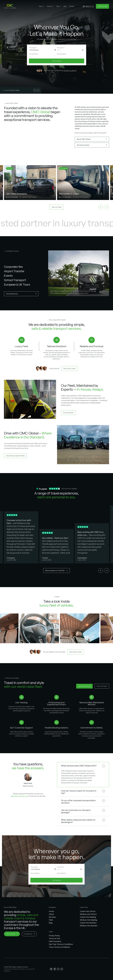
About (51, 914)
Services (52, 917)
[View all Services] (21, 294)
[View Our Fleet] (102, 686)
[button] (10, 6)
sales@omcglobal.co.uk (19, 796)
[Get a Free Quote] (92, 145)
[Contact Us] (29, 934)
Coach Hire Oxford (88, 911)
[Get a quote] (57, 61)
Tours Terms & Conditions (59, 947)
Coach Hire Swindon (88, 923)
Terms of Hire (54, 938)
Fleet (51, 920)
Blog (51, 923)
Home (51, 911)
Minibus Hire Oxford (88, 914)
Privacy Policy (54, 936)
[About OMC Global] (92, 139)
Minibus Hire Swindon (89, 926)
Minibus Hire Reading (88, 920)
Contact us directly (70, 70)
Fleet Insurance (55, 941)
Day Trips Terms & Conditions (61, 944)
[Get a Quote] (102, 6)
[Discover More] (68, 413)
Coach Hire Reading (88, 917)
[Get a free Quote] (69, 368)
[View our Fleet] (57, 207)
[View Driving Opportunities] (15, 456)
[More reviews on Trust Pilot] (56, 571)
